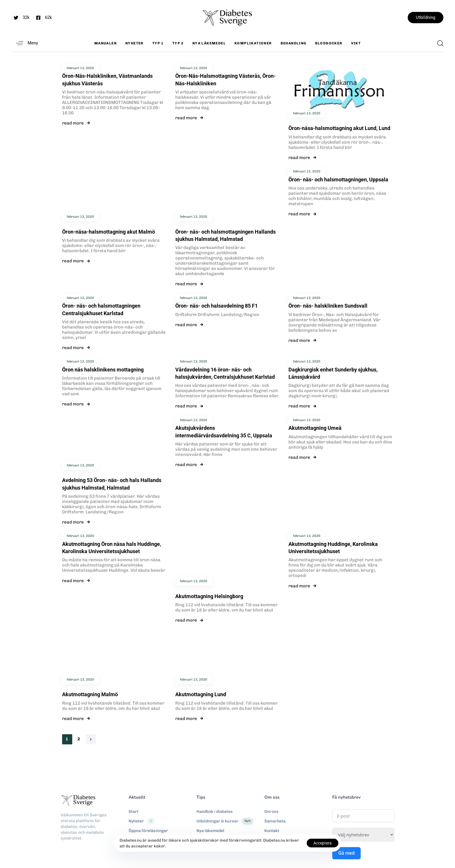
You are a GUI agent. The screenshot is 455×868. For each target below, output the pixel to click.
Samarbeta (275, 821)
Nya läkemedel (209, 43)
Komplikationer (253, 43)
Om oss (271, 812)
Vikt (356, 43)
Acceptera (323, 843)
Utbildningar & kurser (225, 821)
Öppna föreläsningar (148, 831)
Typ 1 (158, 43)
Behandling (294, 43)
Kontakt (272, 831)
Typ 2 (178, 43)
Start (133, 812)
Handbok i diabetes (215, 812)
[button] (25, 43)
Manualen (105, 43)
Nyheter (134, 43)
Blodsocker (329, 43)
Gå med (346, 853)
